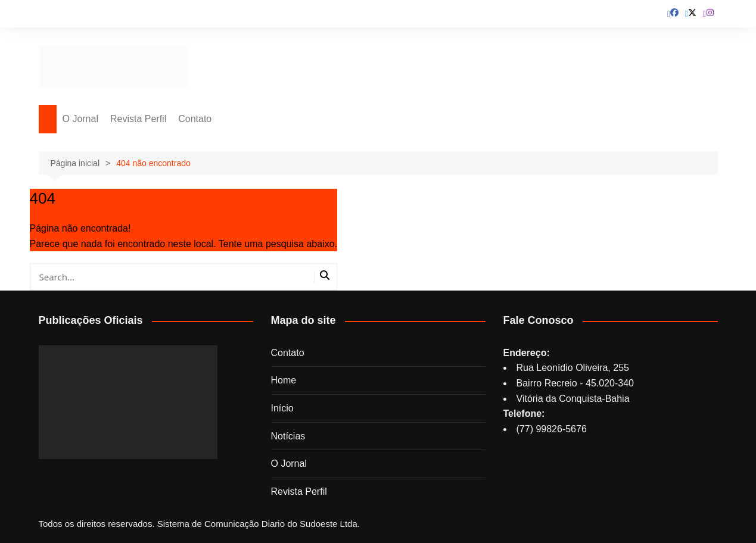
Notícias (288, 436)
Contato (195, 119)
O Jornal (80, 119)
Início (282, 408)
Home (284, 380)
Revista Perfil (138, 119)
